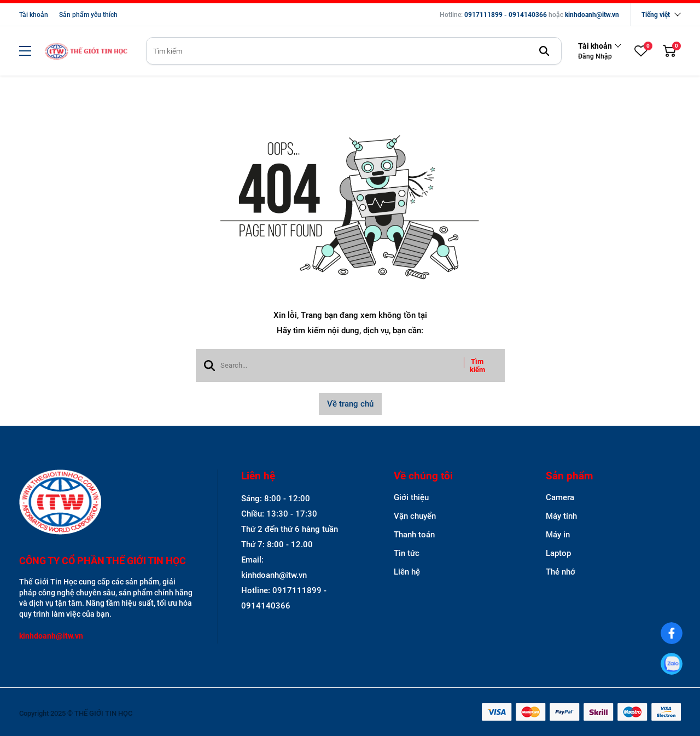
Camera (560, 497)
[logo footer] (106, 503)
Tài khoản (34, 15)
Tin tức (407, 553)
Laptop (558, 553)
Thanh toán (414, 535)
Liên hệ (407, 572)
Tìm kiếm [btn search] (477, 366)
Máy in (558, 535)
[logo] (86, 51)
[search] (354, 51)
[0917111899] (672, 664)
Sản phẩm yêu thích (88, 15)
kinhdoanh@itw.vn (592, 15)
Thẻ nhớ (561, 572)
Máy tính (561, 516)
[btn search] (544, 51)
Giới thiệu (411, 497)
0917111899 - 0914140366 (506, 15)
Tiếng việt (656, 15)
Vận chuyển (415, 516)
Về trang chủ (350, 404)
